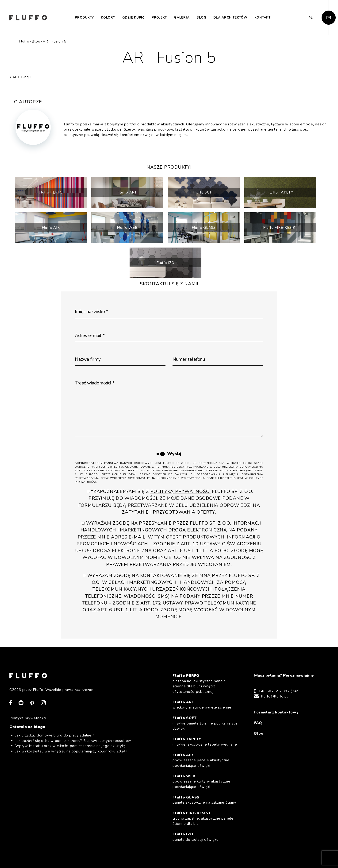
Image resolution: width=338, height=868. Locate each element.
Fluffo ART (127, 192)
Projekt (159, 17)
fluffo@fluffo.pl (274, 696)
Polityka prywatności (28, 718)
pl (311, 18)
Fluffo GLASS (204, 228)
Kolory (108, 17)
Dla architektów (230, 17)
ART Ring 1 (22, 77)
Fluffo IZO (165, 263)
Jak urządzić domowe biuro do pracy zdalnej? (55, 735)
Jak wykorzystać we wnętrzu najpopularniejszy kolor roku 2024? (71, 751)
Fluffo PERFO (51, 192)
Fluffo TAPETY (280, 192)
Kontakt (263, 17)
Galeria (182, 17)
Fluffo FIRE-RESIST (280, 228)
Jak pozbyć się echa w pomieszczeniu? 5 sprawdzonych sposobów (73, 741)
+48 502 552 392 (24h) (279, 691)
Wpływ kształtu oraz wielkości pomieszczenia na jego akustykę (71, 746)
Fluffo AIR (51, 228)
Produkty (84, 17)
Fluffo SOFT (204, 192)
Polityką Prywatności (180, 491)
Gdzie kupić (133, 17)
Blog (201, 17)
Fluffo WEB (127, 228)
